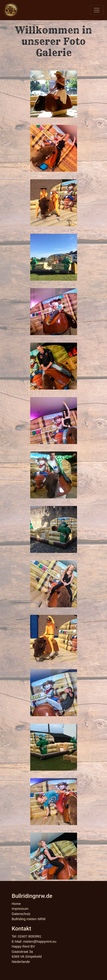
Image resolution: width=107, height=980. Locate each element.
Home (16, 904)
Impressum (20, 909)
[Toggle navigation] (97, 10)
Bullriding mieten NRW (29, 919)
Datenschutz (21, 914)
